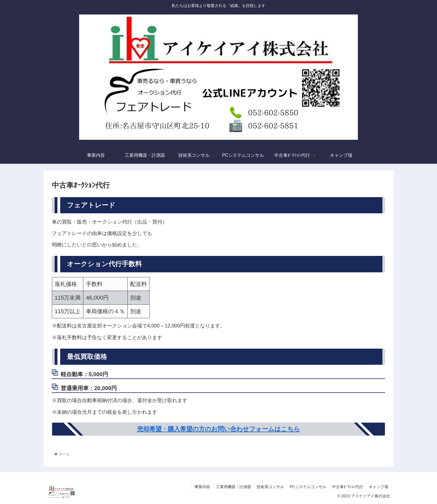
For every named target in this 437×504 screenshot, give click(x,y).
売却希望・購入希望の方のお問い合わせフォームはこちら (219, 429)
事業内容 (201, 487)
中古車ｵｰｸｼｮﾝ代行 (347, 487)
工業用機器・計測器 (233, 487)
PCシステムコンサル (308, 487)
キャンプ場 (378, 487)
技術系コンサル (270, 487)
